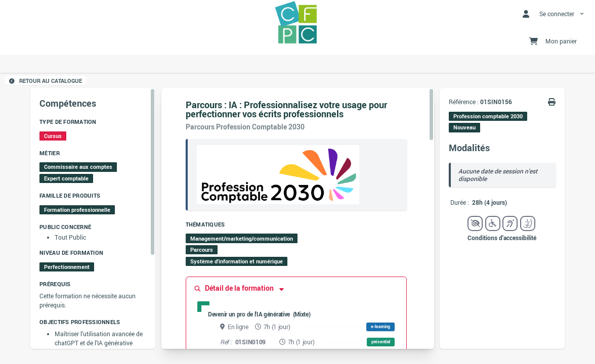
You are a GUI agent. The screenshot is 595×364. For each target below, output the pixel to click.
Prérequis (55, 284)
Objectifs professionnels (80, 322)
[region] (93, 218)
